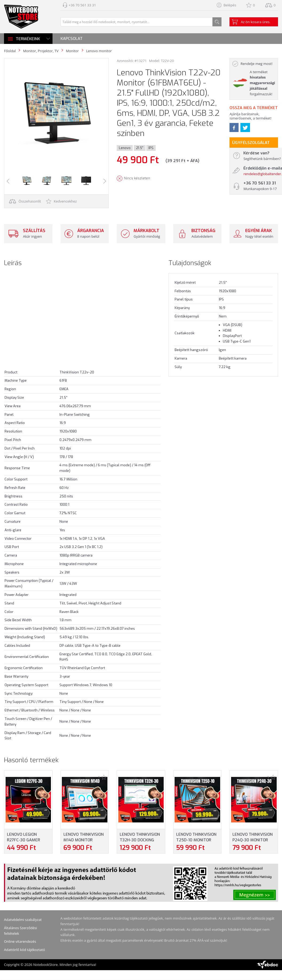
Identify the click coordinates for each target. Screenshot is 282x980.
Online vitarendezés (20, 941)
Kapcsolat (72, 39)
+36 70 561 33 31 (82, 5)
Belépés (230, 5)
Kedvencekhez (61, 201)
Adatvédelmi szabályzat (23, 920)
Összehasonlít (25, 201)
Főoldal (10, 51)
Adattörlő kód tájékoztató (25, 950)
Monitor (72, 51)
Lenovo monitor (99, 51)
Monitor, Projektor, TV (41, 51)
